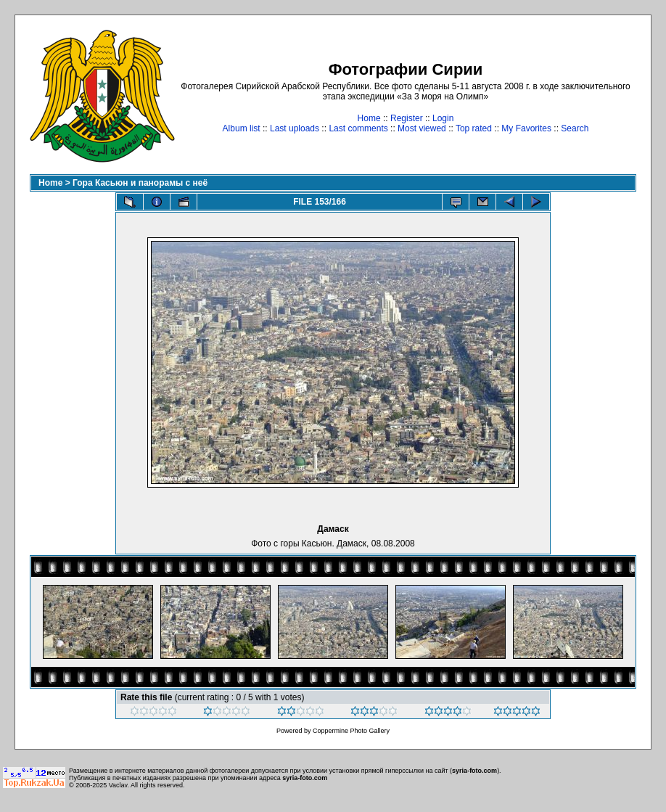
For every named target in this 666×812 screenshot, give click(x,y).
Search (575, 128)
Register (407, 118)
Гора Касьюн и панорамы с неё (140, 183)
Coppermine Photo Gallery (351, 731)
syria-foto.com (474, 771)
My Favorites (526, 128)
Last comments (358, 128)
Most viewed (422, 128)
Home (369, 118)
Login (443, 118)
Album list (242, 128)
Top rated (474, 128)
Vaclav (118, 785)
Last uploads (295, 128)
